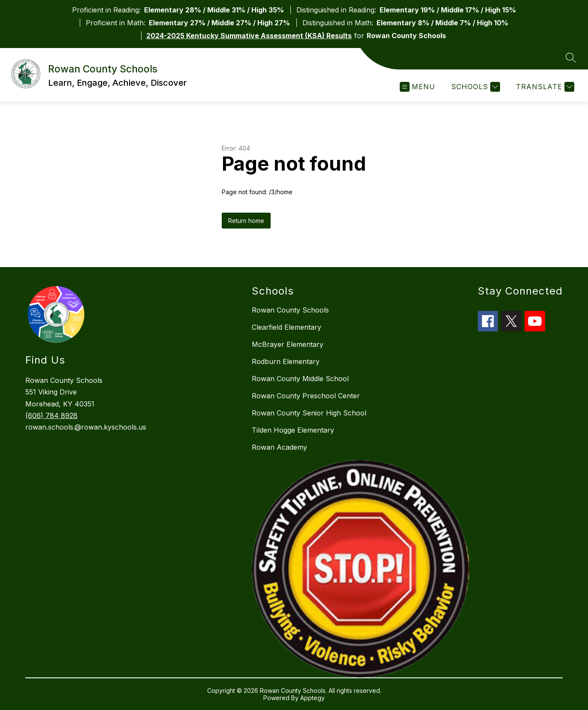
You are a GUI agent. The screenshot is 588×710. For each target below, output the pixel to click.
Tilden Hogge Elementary (293, 430)
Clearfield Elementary (286, 327)
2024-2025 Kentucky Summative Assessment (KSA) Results (249, 36)
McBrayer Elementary (288, 344)
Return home (246, 221)
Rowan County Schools (290, 310)
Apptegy (312, 698)
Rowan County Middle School (300, 379)
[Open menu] (418, 87)
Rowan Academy (279, 447)
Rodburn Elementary (286, 361)
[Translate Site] (544, 87)
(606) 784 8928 (51, 415)
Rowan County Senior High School (309, 413)
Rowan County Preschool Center (306, 396)
